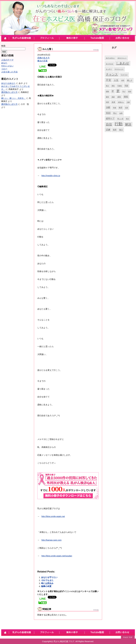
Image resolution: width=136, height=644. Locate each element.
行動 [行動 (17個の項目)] (119, 124)
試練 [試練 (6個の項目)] (108, 130)
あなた (4, 63)
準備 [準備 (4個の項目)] (114, 108)
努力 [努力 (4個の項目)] (107, 86)
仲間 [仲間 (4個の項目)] (123, 80)
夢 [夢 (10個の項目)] (118, 91)
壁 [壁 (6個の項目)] (113, 91)
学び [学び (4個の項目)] (124, 91)
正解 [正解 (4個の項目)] (128, 102)
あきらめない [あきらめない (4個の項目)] (110, 58)
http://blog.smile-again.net (53, 516)
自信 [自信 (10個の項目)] (109, 124)
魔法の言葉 (42, 61)
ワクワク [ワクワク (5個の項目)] (124, 75)
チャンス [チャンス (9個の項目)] (112, 74)
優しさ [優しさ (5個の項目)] (130, 80)
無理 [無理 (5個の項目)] (120, 108)
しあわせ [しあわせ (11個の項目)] (123, 63)
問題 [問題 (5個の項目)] (126, 86)
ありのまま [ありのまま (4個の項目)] (110, 64)
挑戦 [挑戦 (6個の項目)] (126, 97)
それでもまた (47, 580)
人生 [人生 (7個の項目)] (116, 80)
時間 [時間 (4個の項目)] (107, 102)
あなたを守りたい (49, 577)
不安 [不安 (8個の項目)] (108, 80)
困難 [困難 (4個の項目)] (107, 91)
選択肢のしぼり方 (9, 92)
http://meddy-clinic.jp (51, 176)
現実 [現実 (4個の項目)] (127, 108)
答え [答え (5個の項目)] (115, 113)
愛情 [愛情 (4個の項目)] (107, 97)
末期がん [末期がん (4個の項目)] (121, 102)
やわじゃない (7, 66)
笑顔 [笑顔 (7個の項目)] (108, 113)
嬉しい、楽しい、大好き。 (13, 98)
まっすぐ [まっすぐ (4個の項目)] (109, 69)
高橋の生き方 (43, 58)
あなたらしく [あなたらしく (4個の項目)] (122, 58)
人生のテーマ (7, 60)
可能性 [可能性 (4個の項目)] (120, 86)
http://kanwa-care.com (52, 540)
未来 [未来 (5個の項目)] (113, 102)
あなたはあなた (8, 83)
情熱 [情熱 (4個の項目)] (130, 91)
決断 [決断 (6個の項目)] (108, 107)
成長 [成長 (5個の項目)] (119, 97)
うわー (4, 69)
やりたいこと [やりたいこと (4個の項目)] (119, 69)
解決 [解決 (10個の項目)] (128, 124)
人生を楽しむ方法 (9, 72)
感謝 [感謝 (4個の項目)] (113, 97)
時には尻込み (47, 583)
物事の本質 (46, 586)
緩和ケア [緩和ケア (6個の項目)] (110, 118)
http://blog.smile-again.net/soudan (57, 556)
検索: (4, 46)
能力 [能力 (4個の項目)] (128, 119)
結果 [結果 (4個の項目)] (121, 113)
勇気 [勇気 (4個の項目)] (113, 86)
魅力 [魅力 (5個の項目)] (121, 130)
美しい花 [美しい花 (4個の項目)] (120, 119)
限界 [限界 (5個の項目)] (115, 130)
